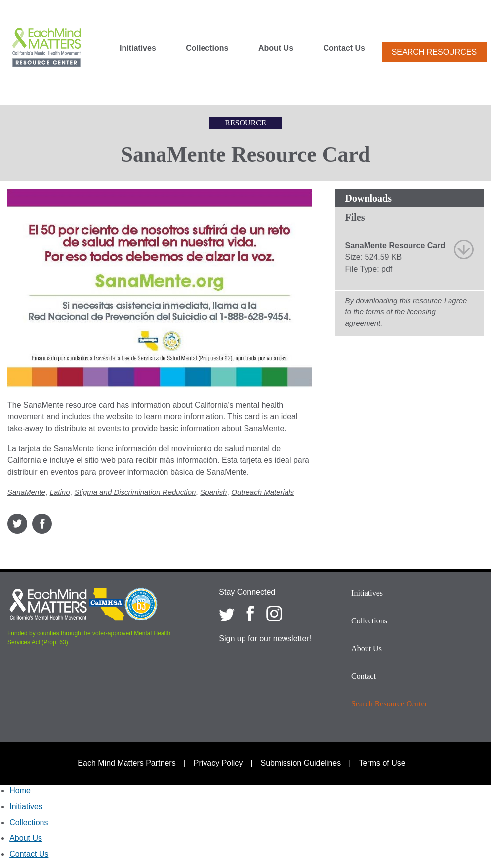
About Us (276, 48)
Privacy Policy (218, 763)
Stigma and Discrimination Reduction (135, 492)
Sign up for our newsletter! (265, 639)
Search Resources (434, 52)
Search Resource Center (389, 704)
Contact (364, 676)
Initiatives (138, 48)
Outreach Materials (263, 492)
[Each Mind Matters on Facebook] (250, 614)
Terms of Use (382, 763)
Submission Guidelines (301, 763)
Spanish (213, 492)
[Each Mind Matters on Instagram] (274, 614)
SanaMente (26, 492)
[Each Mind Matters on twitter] (227, 614)
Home (20, 791)
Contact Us (344, 48)
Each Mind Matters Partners (126, 763)
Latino (60, 492)
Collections (207, 48)
